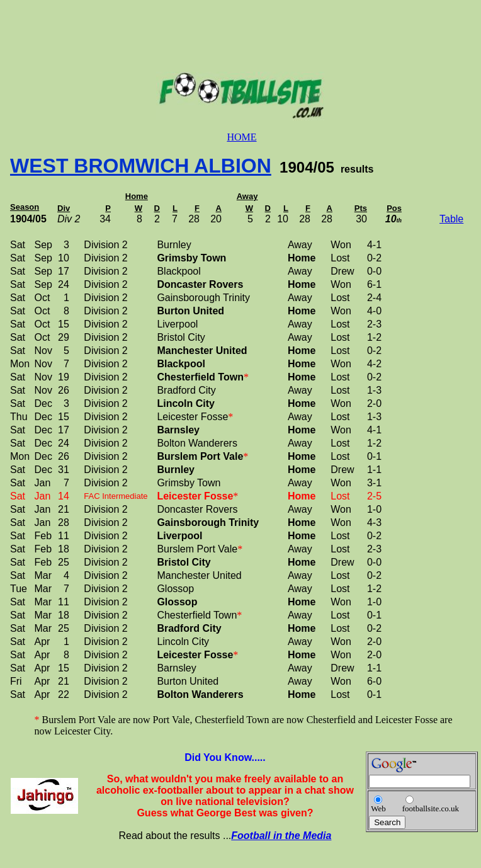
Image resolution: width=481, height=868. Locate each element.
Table (451, 219)
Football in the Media (281, 836)
